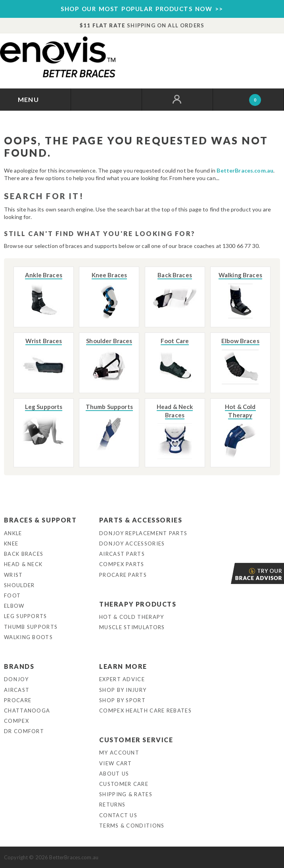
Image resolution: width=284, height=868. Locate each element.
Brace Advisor (232, 573)
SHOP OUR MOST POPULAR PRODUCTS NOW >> (142, 9)
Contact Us (118, 815)
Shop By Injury (123, 690)
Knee (11, 543)
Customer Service (136, 740)
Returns (112, 805)
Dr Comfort (24, 731)
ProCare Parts (123, 575)
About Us (114, 774)
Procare (18, 700)
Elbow (14, 606)
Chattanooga (27, 711)
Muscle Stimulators (132, 627)
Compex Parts (122, 564)
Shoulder (19, 585)
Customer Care (124, 784)
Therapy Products (138, 604)
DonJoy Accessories (132, 543)
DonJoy (16, 679)
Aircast (17, 690)
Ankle (13, 533)
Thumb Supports (31, 627)
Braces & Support (40, 520)
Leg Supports (26, 616)
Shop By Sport (122, 700)
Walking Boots (28, 637)
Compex (16, 721)
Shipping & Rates (126, 794)
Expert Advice (122, 679)
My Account (119, 753)
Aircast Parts (122, 554)
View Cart (116, 763)
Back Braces (24, 554)
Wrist (13, 575)
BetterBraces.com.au (245, 170)
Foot (12, 595)
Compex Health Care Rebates (145, 711)
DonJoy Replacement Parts (143, 533)
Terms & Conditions (132, 826)
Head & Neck (23, 564)
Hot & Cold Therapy (131, 617)
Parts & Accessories (141, 520)
